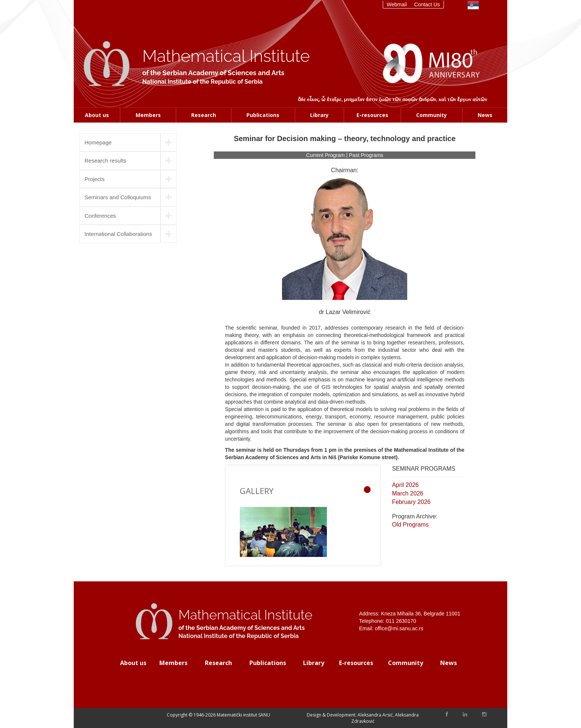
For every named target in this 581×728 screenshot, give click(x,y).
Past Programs (366, 155)
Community (431, 115)
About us (97, 115)
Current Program (326, 155)
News (485, 115)
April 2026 (405, 485)
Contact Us (427, 4)
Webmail (397, 4)
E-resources (372, 115)
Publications (263, 115)
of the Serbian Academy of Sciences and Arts (213, 73)
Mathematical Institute (226, 56)
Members (148, 115)
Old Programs (410, 525)
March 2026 (408, 493)
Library (319, 115)
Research (204, 115)
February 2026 (411, 502)
